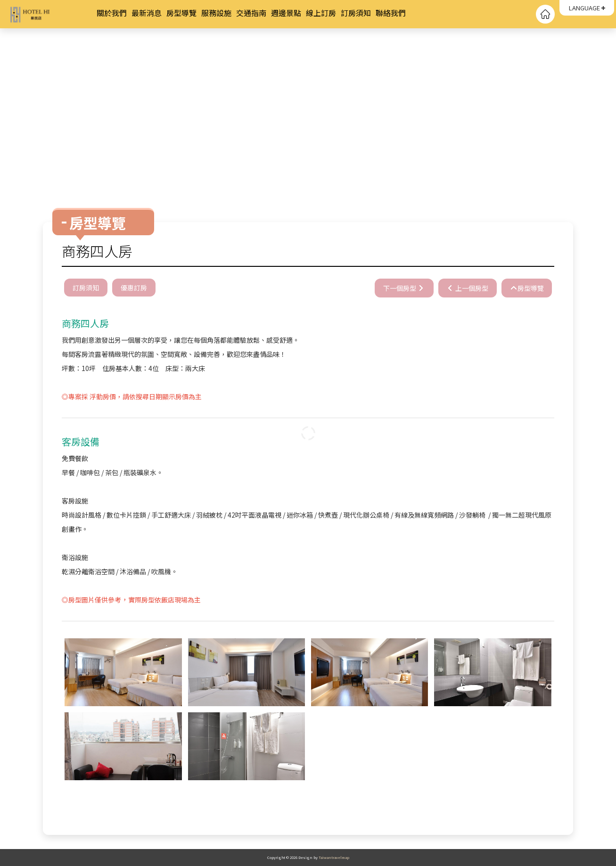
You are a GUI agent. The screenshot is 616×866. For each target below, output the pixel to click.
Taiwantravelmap (334, 857)
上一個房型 (471, 288)
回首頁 (545, 14)
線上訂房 (321, 13)
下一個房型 (399, 288)
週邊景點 (286, 13)
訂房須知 (356, 13)
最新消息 (147, 13)
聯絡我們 (391, 13)
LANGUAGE (584, 8)
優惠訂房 (134, 288)
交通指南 (251, 13)
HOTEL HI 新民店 (52, 14)
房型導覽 (181, 13)
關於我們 (112, 13)
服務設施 (216, 13)
